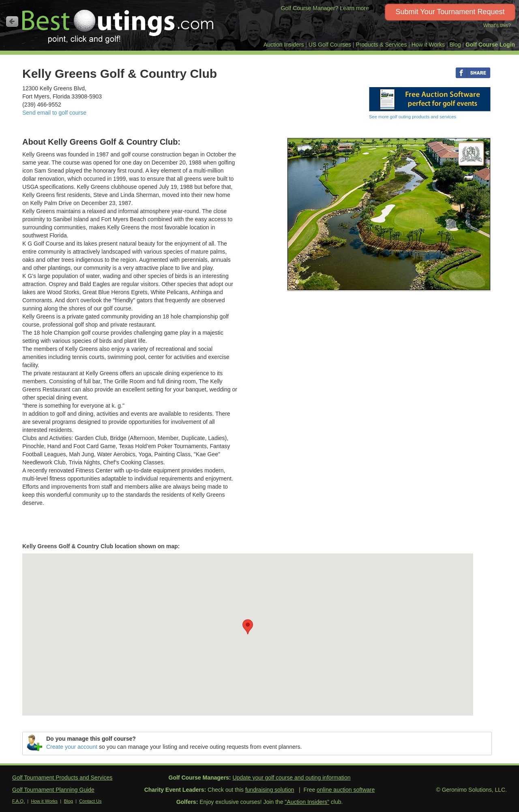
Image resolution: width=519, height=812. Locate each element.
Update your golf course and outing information (291, 778)
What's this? (497, 26)
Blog (455, 45)
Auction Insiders (284, 45)
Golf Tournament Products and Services (62, 778)
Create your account (72, 747)
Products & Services (381, 45)
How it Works (428, 45)
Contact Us (90, 801)
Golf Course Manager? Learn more (325, 8)
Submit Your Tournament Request (450, 12)
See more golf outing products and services (413, 117)
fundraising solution (270, 790)
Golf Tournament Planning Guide (53, 790)
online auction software (346, 790)
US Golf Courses (330, 45)
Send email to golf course (54, 113)
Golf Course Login (490, 45)
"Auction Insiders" (307, 802)
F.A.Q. (18, 801)
